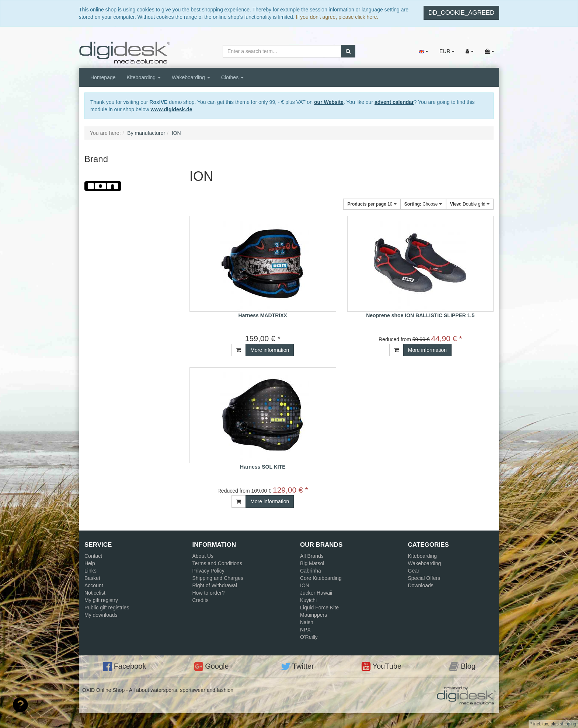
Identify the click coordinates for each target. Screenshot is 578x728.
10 (372, 204)
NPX (305, 630)
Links (90, 571)
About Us (203, 556)
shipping (568, 724)
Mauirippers (314, 615)
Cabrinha (311, 571)
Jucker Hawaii (316, 593)
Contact (93, 556)
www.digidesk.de (171, 109)
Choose (423, 204)
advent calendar (394, 102)
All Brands (312, 556)
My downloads (101, 615)
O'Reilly (309, 637)
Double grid (470, 204)
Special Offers (424, 578)
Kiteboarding (144, 77)
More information (270, 350)
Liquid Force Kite (319, 608)
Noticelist (95, 593)
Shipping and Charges (218, 578)
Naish (307, 622)
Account (94, 585)
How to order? (209, 593)
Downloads (421, 585)
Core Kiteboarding (321, 578)
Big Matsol (312, 563)
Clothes (232, 77)
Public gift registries (107, 608)
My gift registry (101, 600)
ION (305, 585)
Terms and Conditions (217, 563)
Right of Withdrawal (215, 585)
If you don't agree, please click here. (337, 17)
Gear (414, 571)
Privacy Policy (208, 571)
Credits (201, 600)
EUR (447, 51)
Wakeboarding (191, 77)
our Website (329, 102)
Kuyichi (308, 600)
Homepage (103, 77)
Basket (92, 578)
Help (90, 563)
